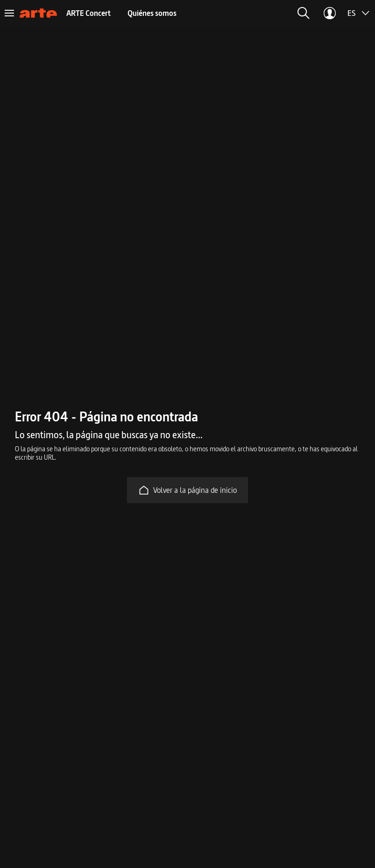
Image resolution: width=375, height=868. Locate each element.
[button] (304, 13)
